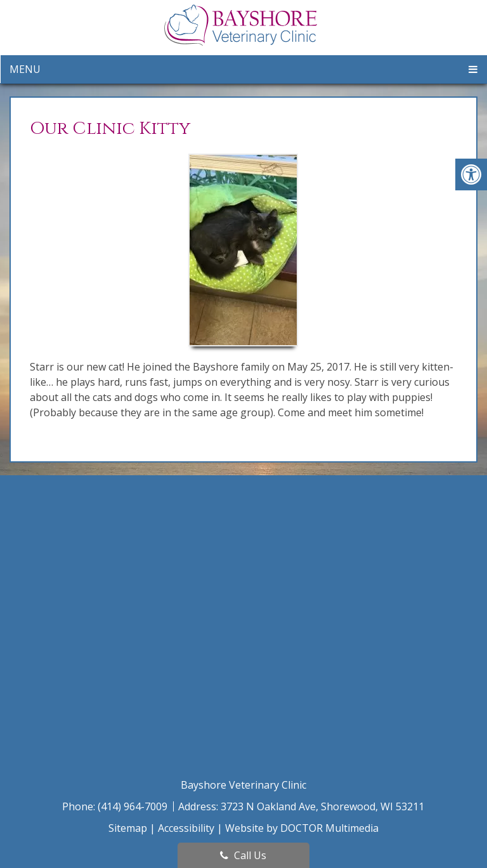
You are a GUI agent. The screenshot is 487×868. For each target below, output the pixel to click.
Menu (25, 69)
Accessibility (186, 828)
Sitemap (128, 828)
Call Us (243, 855)
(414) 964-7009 (134, 806)
